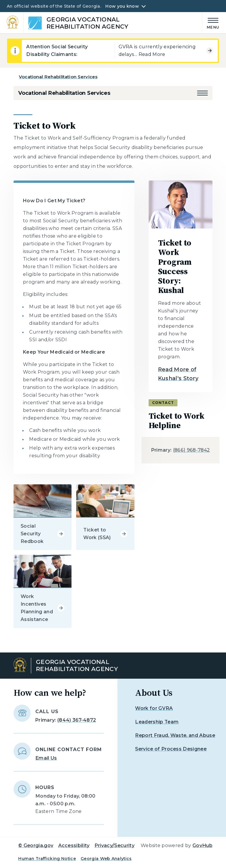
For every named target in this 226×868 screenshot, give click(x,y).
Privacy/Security (114, 845)
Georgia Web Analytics (106, 859)
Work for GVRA (154, 708)
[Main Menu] (211, 23)
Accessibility (74, 845)
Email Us (46, 758)
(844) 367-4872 (77, 720)
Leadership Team (157, 722)
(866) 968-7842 (191, 450)
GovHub (202, 845)
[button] (202, 93)
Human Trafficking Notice (47, 859)
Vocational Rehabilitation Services (58, 77)
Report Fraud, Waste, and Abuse (175, 735)
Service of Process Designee (171, 749)
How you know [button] (122, 6)
